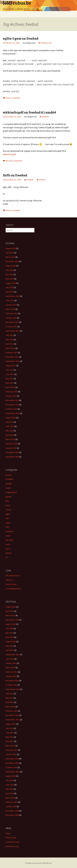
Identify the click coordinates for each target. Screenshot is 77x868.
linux (7, 500)
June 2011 (10, 373)
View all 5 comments (14, 160)
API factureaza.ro (13, 575)
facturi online (11, 583)
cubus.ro (9, 579)
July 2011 (9, 369)
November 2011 (12, 356)
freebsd (44, 43)
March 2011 (10, 386)
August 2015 (11, 282)
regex (8, 522)
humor (8, 487)
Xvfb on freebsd (15, 175)
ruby (8, 526)
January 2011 (11, 395)
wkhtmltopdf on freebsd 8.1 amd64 (29, 112)
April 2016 (10, 278)
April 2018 (10, 252)
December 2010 (12, 399)
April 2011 (10, 382)
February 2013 (12, 313)
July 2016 (9, 269)
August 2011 (11, 365)
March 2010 (10, 438)
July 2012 (9, 334)
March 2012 (10, 347)
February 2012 (12, 352)
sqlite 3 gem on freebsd (21, 39)
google (9, 483)
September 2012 (13, 330)
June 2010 (10, 425)
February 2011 (12, 391)
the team (9, 539)
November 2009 (12, 456)
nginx (8, 513)
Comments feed (12, 841)
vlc (7, 556)
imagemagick (11, 491)
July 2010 (9, 421)
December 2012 (12, 321)
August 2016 (11, 265)
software (9, 530)
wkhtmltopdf (9, 153)
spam (8, 535)
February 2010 (12, 443)
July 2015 (9, 287)
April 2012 (10, 343)
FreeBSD (30, 179)
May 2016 (9, 274)
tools (8, 543)
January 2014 (11, 304)
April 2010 (10, 434)
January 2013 (11, 317)
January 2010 (11, 447)
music (8, 504)
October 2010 (11, 408)
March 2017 (10, 256)
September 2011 (13, 360)
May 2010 (9, 430)
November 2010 (12, 404)
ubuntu (9, 552)
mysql (8, 509)
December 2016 (12, 261)
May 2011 (9, 378)
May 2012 (9, 339)
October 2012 (11, 326)
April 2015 (10, 291)
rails (50, 43)
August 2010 (11, 417)
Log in (8, 832)
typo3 (8, 548)
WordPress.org (12, 845)
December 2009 (12, 452)
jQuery (8, 496)
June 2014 (10, 300)
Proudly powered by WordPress (38, 862)
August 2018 (11, 248)
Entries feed (11, 837)
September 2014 (13, 295)
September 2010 (13, 412)
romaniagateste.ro (13, 588)
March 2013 (10, 308)
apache (9, 474)
